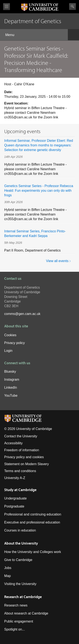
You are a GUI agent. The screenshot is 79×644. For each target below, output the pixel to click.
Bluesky (10, 372)
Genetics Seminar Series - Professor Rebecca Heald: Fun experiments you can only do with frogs (39, 191)
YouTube (11, 396)
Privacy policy (15, 343)
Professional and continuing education (33, 514)
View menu (7, 7)
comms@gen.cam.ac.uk (22, 314)
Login (8, 351)
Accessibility (13, 443)
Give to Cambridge (18, 560)
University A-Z (15, 478)
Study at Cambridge (20, 490)
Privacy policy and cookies (24, 457)
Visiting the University (20, 584)
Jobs (8, 568)
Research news (16, 605)
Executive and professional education (32, 522)
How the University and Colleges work (33, 552)
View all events (57, 261)
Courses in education (20, 530)
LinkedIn (11, 388)
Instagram (12, 380)
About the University (21, 543)
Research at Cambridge (23, 597)
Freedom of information (22, 450)
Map (7, 576)
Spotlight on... (15, 629)
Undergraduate (15, 498)
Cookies (10, 335)
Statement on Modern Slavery (27, 464)
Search (72, 7)
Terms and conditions (20, 471)
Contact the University (21, 436)
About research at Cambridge (26, 613)
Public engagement (19, 621)
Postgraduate (14, 506)
